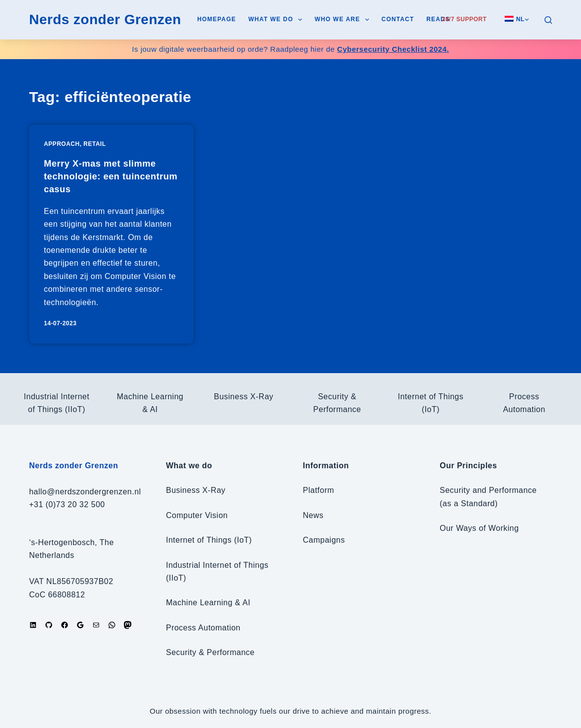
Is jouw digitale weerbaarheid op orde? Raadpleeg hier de (290, 49)
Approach (62, 144)
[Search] (548, 20)
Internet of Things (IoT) (209, 540)
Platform (319, 490)
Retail (94, 144)
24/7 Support (464, 19)
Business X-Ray (244, 397)
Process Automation (203, 628)
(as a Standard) (469, 503)
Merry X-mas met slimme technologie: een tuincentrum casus (105, 176)
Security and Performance (488, 490)
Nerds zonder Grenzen (105, 19)
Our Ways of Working (479, 528)
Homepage (217, 19)
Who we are (344, 20)
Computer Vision (197, 515)
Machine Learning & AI (208, 603)
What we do (277, 20)
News (313, 515)
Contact (398, 19)
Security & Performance (210, 652)
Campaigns (324, 540)
